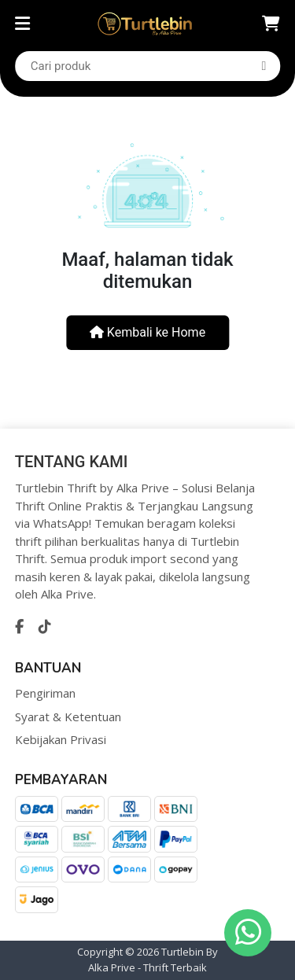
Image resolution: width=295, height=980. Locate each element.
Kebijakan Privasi (61, 739)
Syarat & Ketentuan (68, 717)
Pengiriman (45, 693)
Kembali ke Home (147, 332)
